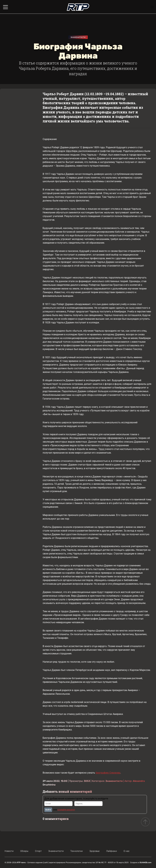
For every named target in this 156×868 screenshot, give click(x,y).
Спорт (38, 851)
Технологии (77, 851)
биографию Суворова (108, 773)
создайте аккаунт (66, 810)
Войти (48, 810)
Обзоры (24, 851)
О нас (127, 851)
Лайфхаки (112, 851)
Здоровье (94, 851)
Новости (9, 851)
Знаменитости (78, 37)
